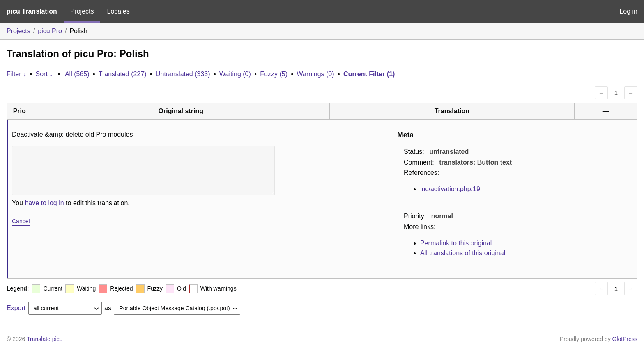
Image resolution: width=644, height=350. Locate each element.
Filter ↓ (16, 74)
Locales (118, 11)
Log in (628, 11)
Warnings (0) (316, 74)
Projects (82, 11)
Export (16, 308)
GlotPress (625, 339)
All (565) (77, 74)
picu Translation (32, 11)
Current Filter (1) (369, 74)
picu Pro (50, 31)
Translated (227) (123, 74)
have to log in (44, 203)
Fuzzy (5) (274, 74)
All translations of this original (463, 253)
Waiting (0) (235, 74)
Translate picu (45, 339)
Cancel (21, 221)
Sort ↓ (44, 74)
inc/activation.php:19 (450, 189)
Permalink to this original (456, 243)
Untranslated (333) (183, 74)
